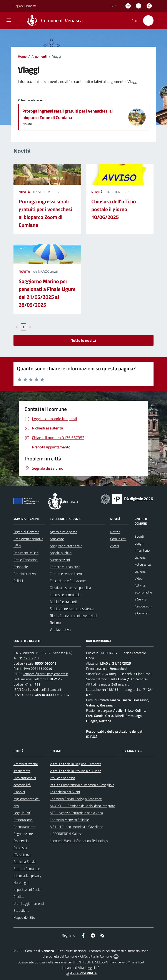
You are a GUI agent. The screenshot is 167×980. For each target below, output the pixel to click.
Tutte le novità (84, 340)
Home (22, 56)
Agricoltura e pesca (63, 532)
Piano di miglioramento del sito (27, 799)
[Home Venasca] (53, 21)
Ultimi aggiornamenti (29, 903)
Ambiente (57, 539)
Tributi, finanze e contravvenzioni (73, 616)
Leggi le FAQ (23, 813)
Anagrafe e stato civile (66, 546)
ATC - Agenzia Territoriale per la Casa (76, 813)
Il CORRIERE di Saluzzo (67, 834)
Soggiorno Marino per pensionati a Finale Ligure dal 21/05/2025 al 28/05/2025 (47, 293)
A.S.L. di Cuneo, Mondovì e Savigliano (76, 827)
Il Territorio (142, 550)
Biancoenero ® (120, 962)
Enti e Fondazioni (26, 560)
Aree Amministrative (28, 539)
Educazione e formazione (68, 581)
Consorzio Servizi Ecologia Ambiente (76, 799)
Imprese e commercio (65, 595)
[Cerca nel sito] (148, 21)
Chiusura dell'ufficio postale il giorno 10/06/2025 (114, 209)
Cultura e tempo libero (66, 574)
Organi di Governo (26, 532)
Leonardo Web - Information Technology (79, 841)
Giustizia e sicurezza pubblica (70, 588)
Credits (18, 896)
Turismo (55, 623)
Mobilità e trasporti (63, 602)
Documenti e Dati (26, 553)
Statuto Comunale (27, 869)
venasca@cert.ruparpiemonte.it (45, 674)
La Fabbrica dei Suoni (65, 792)
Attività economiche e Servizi (143, 592)
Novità (25, 192)
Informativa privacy (27, 876)
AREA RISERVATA (81, 973)
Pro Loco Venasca (62, 778)
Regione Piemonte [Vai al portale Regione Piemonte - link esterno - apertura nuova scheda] (25, 6)
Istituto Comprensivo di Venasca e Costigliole (82, 785)
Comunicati (118, 539)
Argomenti (39, 56)
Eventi (139, 536)
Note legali (21, 883)
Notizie (115, 532)
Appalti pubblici (61, 553)
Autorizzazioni (60, 560)
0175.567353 (29, 658)
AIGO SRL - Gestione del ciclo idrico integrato (82, 806)
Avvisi (114, 546)
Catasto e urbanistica (65, 567)
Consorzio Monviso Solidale (69, 820)
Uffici (17, 546)
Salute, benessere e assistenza (72, 609)
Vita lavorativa (60, 629)
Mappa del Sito (24, 917)
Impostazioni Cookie (28, 889)
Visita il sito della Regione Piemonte (76, 764)
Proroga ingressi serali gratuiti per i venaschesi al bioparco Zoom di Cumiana (68, 114)
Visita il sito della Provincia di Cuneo (75, 771)
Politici (18, 581)
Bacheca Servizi (25, 862)
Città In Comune (100, 956)
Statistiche (21, 910)
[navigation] (9, 20)
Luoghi (139, 543)
